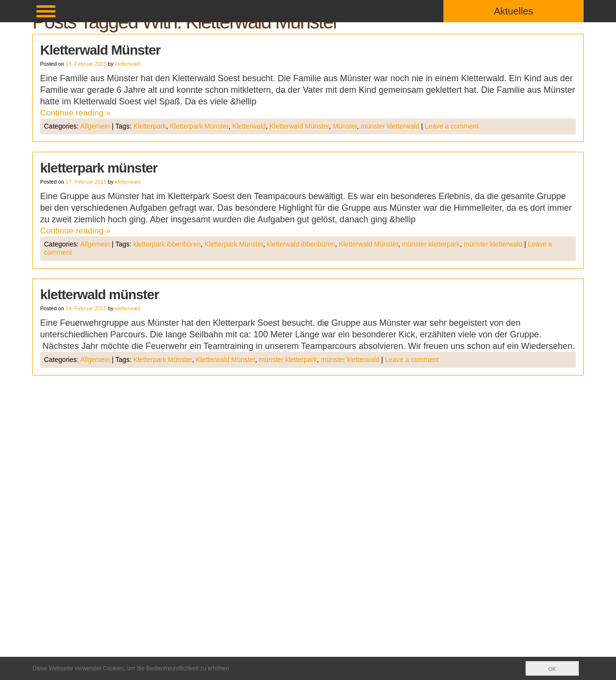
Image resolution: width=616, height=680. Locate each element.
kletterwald (128, 64)
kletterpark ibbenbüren (167, 245)
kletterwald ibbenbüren (301, 245)
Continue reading (77, 113)
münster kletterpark (431, 245)
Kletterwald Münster (100, 50)
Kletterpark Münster (199, 127)
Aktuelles (513, 11)
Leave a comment (452, 127)
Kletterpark (150, 127)
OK (552, 669)
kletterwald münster (100, 296)
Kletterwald (249, 127)
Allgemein (95, 127)
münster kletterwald (390, 127)
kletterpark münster (99, 168)
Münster (345, 127)
